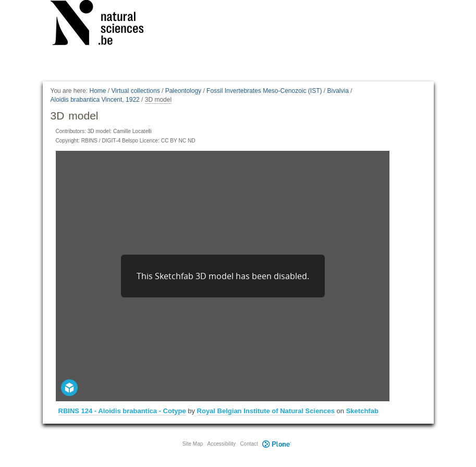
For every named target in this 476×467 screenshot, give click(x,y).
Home (97, 91)
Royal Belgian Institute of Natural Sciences (266, 411)
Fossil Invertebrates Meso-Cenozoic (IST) (264, 91)
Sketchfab (362, 411)
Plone (277, 444)
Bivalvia (338, 91)
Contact (249, 444)
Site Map (193, 444)
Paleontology (183, 91)
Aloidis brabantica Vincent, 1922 (95, 100)
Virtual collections (136, 91)
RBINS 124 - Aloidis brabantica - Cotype (122, 411)
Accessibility (222, 444)
